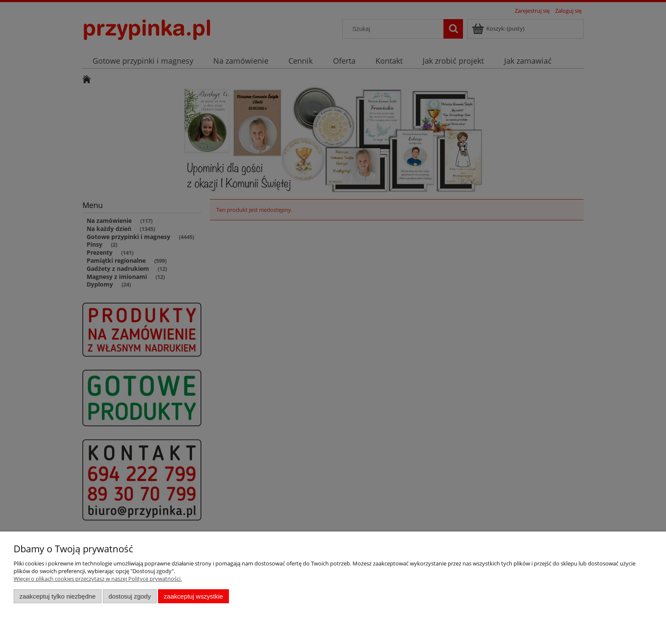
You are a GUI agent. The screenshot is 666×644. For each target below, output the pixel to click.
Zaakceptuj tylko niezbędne (58, 596)
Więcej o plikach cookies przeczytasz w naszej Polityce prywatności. (98, 579)
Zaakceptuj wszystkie (193, 596)
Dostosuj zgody (130, 596)
